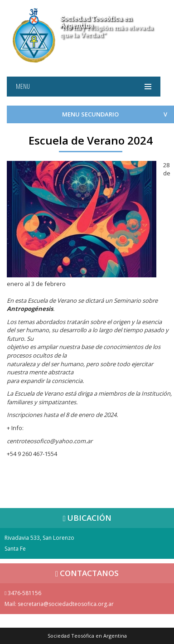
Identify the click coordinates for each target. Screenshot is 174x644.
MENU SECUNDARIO (90, 114)
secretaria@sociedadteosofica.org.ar (66, 604)
